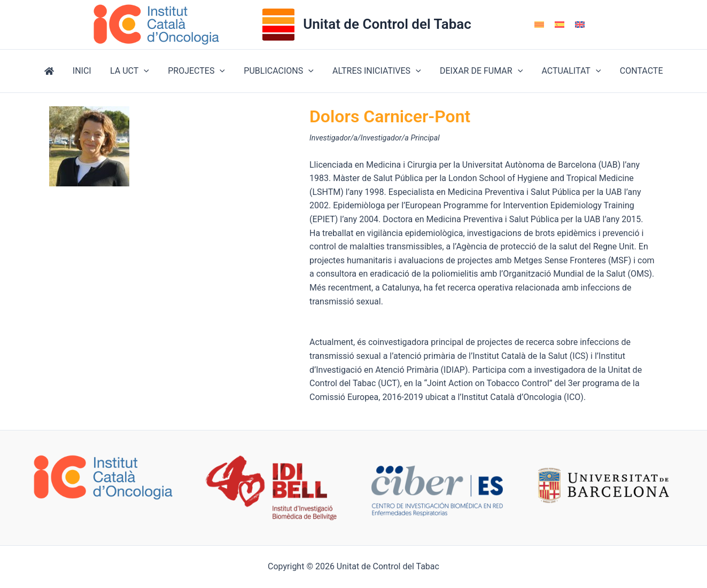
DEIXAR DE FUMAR (477, 71)
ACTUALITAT (566, 71)
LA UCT (133, 71)
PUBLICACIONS (278, 71)
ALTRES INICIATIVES (375, 71)
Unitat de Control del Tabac (387, 24)
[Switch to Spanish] (560, 25)
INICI (87, 71)
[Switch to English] (580, 25)
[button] (147, 71)
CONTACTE (635, 71)
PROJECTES (199, 71)
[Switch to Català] (539, 25)
